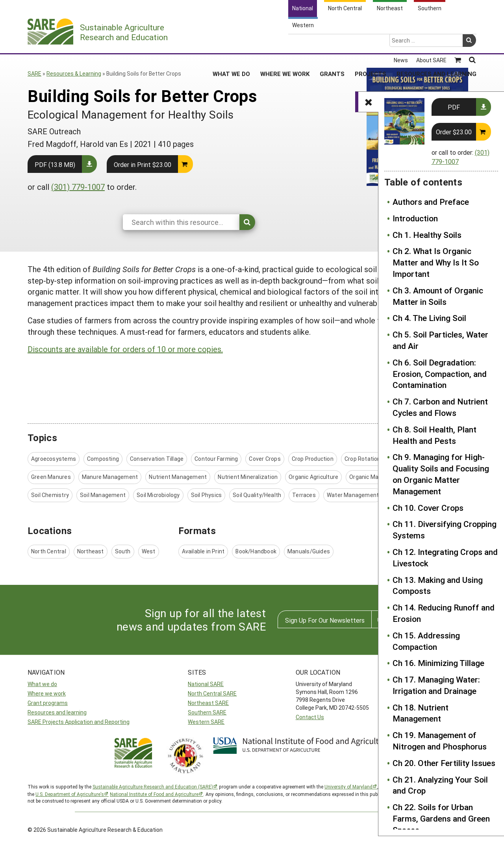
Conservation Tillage (157, 459)
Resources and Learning (436, 43)
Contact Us (310, 717)
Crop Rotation (363, 459)
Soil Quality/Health (257, 495)
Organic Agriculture (313, 477)
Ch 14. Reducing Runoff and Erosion (444, 613)
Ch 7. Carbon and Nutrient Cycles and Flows (440, 407)
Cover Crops (265, 459)
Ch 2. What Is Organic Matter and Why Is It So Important (436, 262)
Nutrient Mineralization (248, 477)
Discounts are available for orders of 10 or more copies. (125, 349)
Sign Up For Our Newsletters (325, 620)
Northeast (91, 551)
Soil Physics (207, 495)
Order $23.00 (454, 132)
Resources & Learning (74, 73)
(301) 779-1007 (78, 187)
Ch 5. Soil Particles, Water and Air (440, 340)
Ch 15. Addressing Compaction (426, 641)
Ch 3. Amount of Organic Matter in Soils (438, 296)
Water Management (353, 495)
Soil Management (103, 495)
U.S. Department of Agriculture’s (70, 794)
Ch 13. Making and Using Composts (438, 585)
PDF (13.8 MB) (55, 164)
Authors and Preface (431, 202)
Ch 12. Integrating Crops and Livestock (445, 557)
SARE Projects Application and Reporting (79, 722)
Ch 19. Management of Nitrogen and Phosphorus (440, 741)
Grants (332, 43)
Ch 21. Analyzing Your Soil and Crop (440, 785)
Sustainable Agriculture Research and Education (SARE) (153, 786)
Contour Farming (216, 459)
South (123, 551)
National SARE (206, 684)
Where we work (47, 693)
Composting (103, 459)
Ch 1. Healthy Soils (427, 235)
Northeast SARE (208, 703)
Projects (371, 43)
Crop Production (313, 459)
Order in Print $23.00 (143, 164)
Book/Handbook (256, 551)
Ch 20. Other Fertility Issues (444, 763)
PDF (454, 107)
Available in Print (203, 551)
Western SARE (206, 722)
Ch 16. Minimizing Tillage (438, 663)
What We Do (231, 43)
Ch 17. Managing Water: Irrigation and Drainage (436, 685)
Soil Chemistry (50, 495)
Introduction (415, 218)
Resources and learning (57, 712)
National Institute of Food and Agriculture (154, 794)
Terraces (304, 495)
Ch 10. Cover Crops (428, 508)
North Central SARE (212, 693)
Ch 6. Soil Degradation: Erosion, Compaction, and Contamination (440, 374)
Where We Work (285, 43)
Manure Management (110, 477)
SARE (34, 73)
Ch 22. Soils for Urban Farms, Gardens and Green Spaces (441, 818)
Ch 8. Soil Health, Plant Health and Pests (435, 435)
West (149, 551)
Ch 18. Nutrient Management (421, 713)
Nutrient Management (178, 477)
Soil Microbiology (158, 495)
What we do (42, 684)
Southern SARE (207, 712)
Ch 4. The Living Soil (429, 318)
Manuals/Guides (309, 551)
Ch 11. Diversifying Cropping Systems (445, 530)
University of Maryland (348, 786)
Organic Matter (369, 477)
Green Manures (51, 477)
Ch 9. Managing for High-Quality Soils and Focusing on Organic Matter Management (441, 474)
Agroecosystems (54, 459)
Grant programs (48, 703)
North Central (49, 551)
